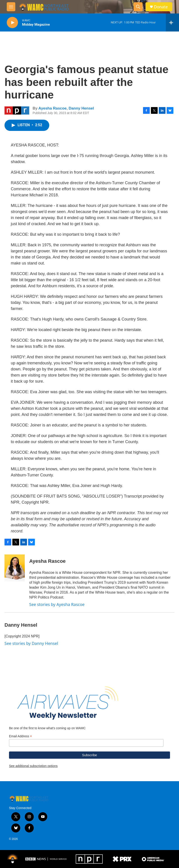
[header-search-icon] (138, 7)
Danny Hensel (81, 108)
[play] (12, 23)
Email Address (20, 736)
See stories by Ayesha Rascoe (57, 604)
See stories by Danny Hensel (31, 643)
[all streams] (172, 22)
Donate (161, 7)
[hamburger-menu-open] (11, 7)
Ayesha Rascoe (53, 108)
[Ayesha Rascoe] (15, 568)
